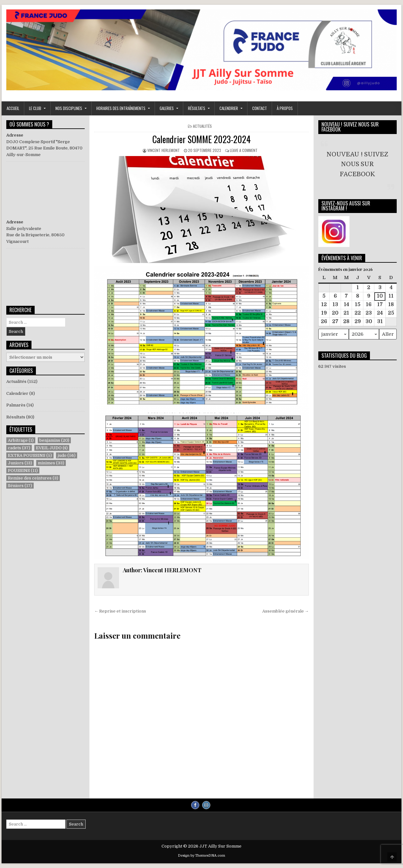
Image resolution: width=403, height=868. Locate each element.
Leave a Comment (244, 150)
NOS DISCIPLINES (69, 108)
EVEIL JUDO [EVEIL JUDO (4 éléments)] (52, 448)
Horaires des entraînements (121, 108)
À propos (285, 108)
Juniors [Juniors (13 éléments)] (20, 463)
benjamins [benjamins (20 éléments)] (54, 440)
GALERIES (167, 108)
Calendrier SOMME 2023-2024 (201, 139)
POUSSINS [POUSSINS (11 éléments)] (23, 470)
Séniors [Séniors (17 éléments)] (20, 486)
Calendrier (229, 108)
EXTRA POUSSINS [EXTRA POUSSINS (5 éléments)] (30, 455)
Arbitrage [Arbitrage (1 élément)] (21, 440)
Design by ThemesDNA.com (201, 856)
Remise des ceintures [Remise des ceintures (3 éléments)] (33, 478)
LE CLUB (35, 108)
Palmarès (16, 405)
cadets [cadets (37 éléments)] (19, 448)
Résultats (16, 417)
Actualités (202, 126)
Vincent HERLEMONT (164, 150)
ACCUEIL (13, 108)
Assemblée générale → (286, 611)
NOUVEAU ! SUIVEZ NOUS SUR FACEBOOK (350, 127)
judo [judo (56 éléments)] (67, 455)
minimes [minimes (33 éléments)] (51, 463)
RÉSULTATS (197, 108)
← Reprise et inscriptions (120, 611)
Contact (260, 108)
